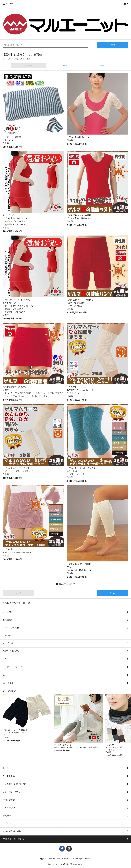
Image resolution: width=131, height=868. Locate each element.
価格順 (65, 66)
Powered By (66, 864)
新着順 (102, 66)
